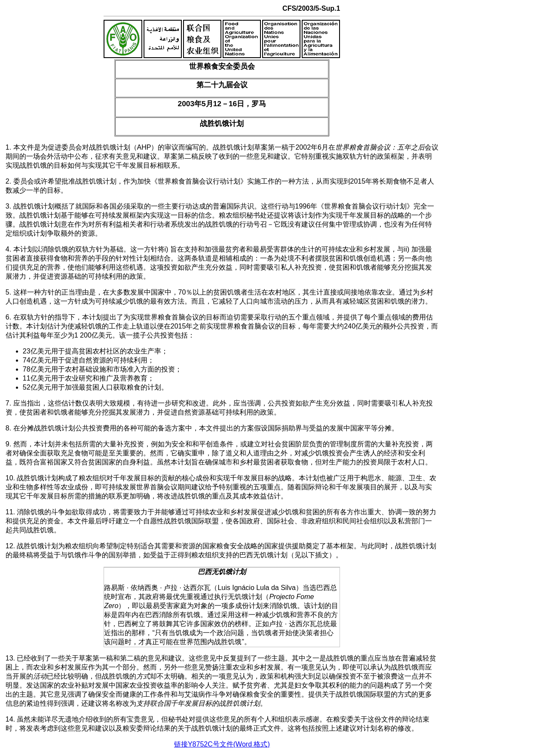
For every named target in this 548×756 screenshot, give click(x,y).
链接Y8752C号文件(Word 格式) (222, 744)
